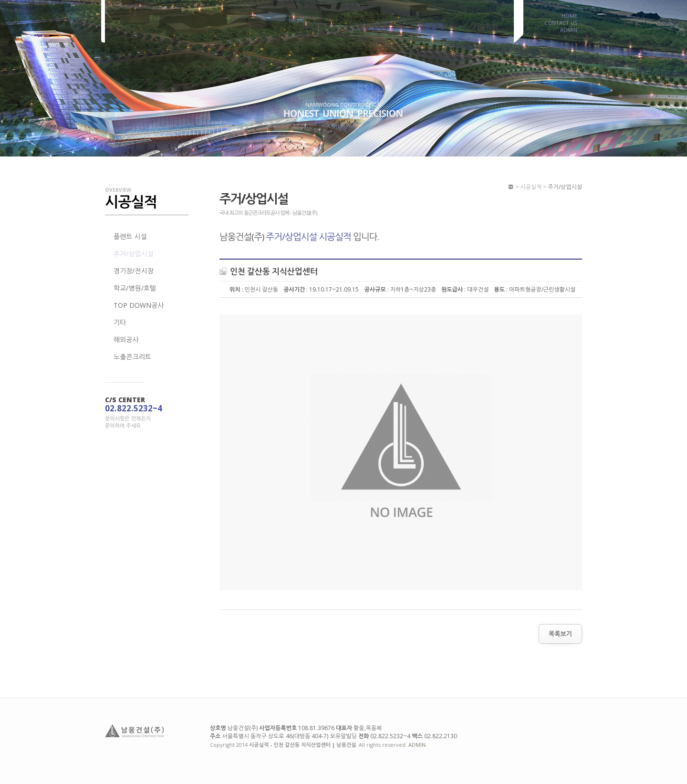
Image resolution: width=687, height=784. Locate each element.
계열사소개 (372, 26)
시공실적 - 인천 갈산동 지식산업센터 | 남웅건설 (152, 23)
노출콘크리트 (132, 357)
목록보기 (560, 634)
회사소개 (313, 26)
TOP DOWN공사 (139, 305)
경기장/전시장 (134, 271)
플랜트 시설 (130, 236)
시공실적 (430, 26)
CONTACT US (561, 21)
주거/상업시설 (134, 254)
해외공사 (126, 340)
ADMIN (569, 29)
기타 (120, 322)
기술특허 (485, 26)
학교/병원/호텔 (135, 288)
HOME (569, 14)
